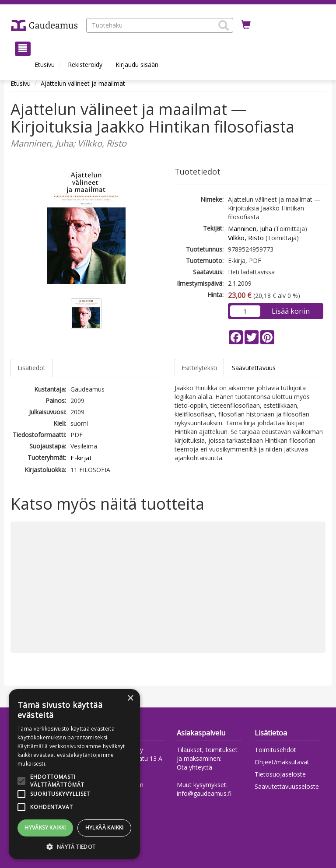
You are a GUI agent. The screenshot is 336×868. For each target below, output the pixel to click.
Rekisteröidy (85, 65)
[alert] (74, 774)
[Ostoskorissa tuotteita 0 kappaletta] (246, 25)
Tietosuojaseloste (280, 774)
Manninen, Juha (250, 228)
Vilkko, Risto (246, 238)
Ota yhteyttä (194, 767)
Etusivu (45, 65)
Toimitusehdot (275, 750)
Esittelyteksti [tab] (199, 368)
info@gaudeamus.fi (204, 793)
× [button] (130, 698)
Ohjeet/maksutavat (282, 762)
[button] (224, 25)
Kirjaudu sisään (137, 65)
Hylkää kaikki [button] (105, 828)
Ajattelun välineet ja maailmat (83, 83)
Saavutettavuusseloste (287, 786)
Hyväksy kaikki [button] (45, 828)
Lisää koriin (291, 311)
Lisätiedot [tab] (31, 368)
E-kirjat (81, 458)
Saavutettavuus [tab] (254, 368)
